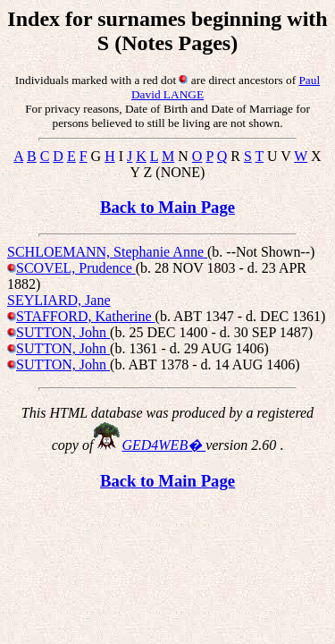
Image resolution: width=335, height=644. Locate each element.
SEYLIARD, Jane (59, 300)
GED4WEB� (163, 445)
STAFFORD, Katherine (86, 316)
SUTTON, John (63, 332)
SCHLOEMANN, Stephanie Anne (107, 252)
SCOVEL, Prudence (76, 268)
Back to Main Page (167, 207)
